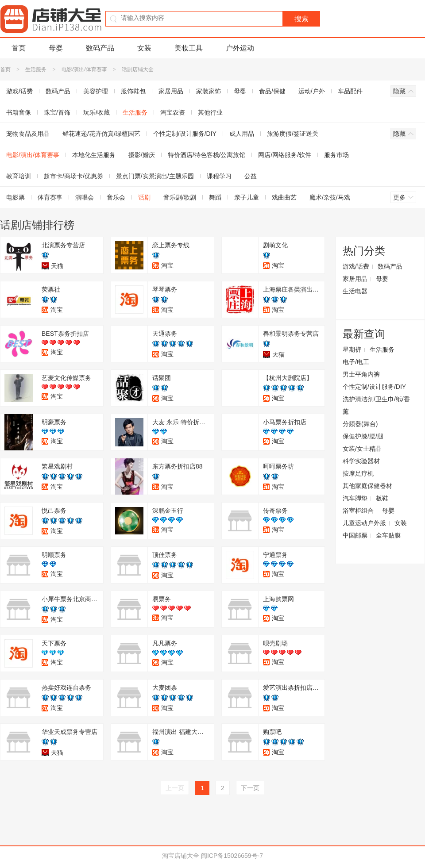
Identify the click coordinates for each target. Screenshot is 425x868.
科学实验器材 (361, 461)
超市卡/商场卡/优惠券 (73, 176)
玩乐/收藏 (97, 112)
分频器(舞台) (360, 424)
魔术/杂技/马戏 (330, 197)
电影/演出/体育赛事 (84, 69)
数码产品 (100, 48)
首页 (19, 48)
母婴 (56, 48)
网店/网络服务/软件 (285, 155)
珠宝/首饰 (57, 112)
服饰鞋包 (133, 91)
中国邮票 (355, 535)
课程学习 (219, 176)
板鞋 (382, 498)
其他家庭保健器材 (367, 486)
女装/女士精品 (362, 449)
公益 (251, 176)
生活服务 (36, 69)
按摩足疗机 (358, 473)
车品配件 (350, 91)
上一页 (175, 788)
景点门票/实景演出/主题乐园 (155, 176)
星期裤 (352, 350)
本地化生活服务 (94, 155)
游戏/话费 (356, 266)
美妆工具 (189, 48)
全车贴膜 (388, 535)
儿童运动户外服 (364, 523)
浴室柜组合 (358, 511)
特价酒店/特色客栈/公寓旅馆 (207, 155)
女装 (144, 48)
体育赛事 (50, 197)
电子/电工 (356, 362)
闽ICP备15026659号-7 (232, 856)
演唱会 (85, 197)
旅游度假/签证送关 (293, 134)
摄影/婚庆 (142, 155)
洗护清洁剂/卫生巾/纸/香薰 (376, 405)
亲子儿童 (247, 197)
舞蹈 (215, 197)
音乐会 (116, 197)
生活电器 (355, 291)
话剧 (144, 197)
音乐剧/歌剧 (180, 197)
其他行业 (210, 112)
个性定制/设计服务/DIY (185, 134)
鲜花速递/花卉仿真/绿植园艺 (101, 134)
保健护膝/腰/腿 (363, 436)
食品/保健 (272, 91)
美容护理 (96, 91)
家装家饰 (209, 91)
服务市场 (336, 155)
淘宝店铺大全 (181, 856)
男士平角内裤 (361, 374)
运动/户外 (312, 91)
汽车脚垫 (355, 498)
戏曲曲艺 (284, 197)
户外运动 (240, 48)
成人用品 (242, 134)
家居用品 (171, 91)
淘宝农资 (173, 112)
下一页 (250, 788)
